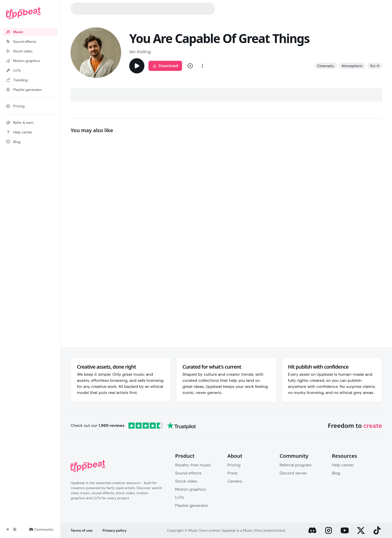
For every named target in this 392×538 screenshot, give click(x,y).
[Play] (137, 66)
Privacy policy (114, 530)
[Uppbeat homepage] (30, 13)
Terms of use (81, 530)
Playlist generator (192, 505)
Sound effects (188, 473)
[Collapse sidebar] (8, 529)
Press (232, 473)
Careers (235, 481)
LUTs (179, 497)
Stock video (186, 481)
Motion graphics (190, 489)
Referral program (296, 465)
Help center (343, 465)
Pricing (234, 465)
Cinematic (326, 66)
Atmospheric (352, 66)
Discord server (293, 473)
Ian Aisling (140, 52)
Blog (336, 473)
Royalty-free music (193, 465)
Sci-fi (375, 66)
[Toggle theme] (15, 529)
